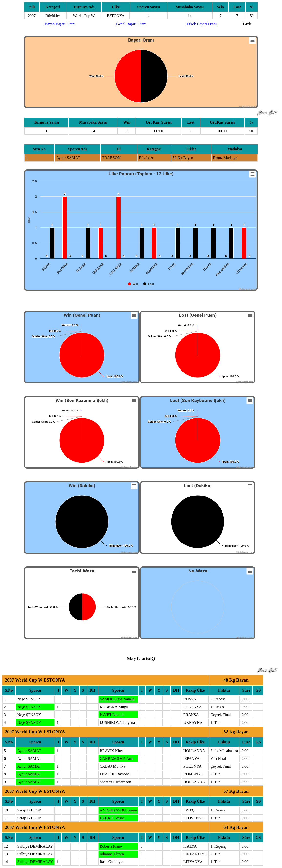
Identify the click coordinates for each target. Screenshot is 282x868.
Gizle (247, 24)
